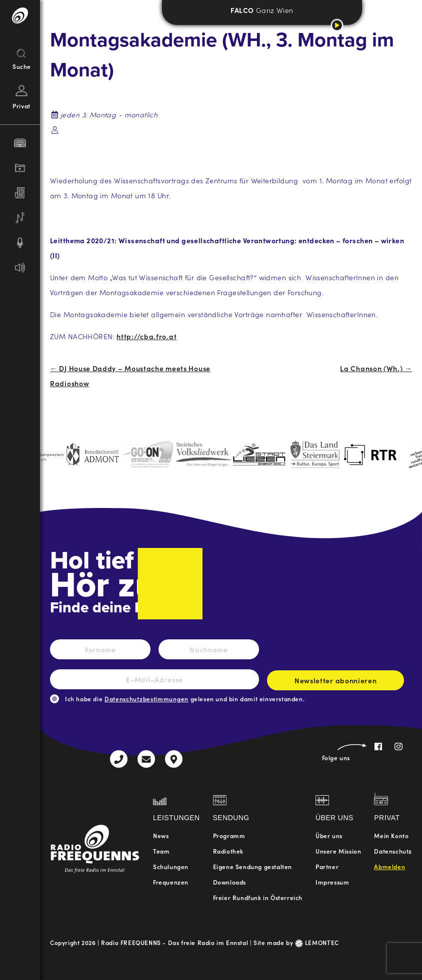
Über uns (329, 835)
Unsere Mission (338, 851)
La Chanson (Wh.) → (376, 368)
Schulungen (171, 866)
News (161, 835)
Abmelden (389, 866)
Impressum (332, 882)
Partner (327, 866)
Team (161, 851)
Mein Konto (391, 835)
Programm (229, 835)
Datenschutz (393, 851)
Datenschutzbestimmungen (146, 699)
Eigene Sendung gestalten (252, 866)
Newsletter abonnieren (335, 683)
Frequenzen (171, 882)
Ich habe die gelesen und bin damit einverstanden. (185, 699)
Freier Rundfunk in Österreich (258, 897)
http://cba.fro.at (146, 336)
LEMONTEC (317, 942)
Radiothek (228, 851)
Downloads (229, 882)
